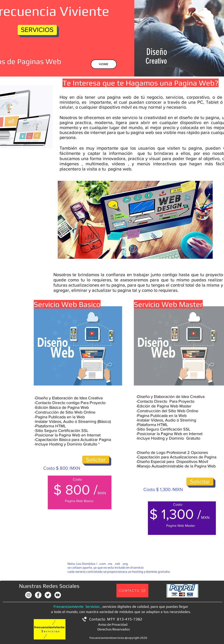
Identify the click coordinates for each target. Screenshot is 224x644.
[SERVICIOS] (37, 30)
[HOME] (104, 64)
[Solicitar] (96, 460)
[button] (132, 591)
